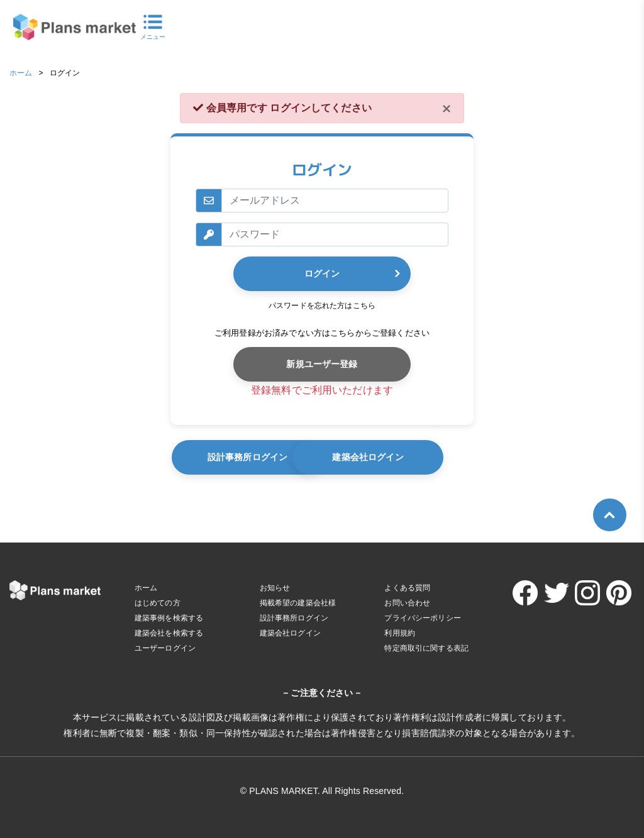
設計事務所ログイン (255, 457)
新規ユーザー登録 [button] (322, 364)
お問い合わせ (407, 603)
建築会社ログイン (430, 457)
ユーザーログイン (165, 648)
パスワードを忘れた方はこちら (322, 305)
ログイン (322, 273)
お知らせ (275, 588)
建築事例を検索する (169, 618)
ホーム (21, 73)
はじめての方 (158, 603)
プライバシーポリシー (423, 618)
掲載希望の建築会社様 (298, 603)
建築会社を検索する (169, 633)
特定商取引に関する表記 (426, 648)
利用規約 (400, 633)
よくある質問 (407, 588)
